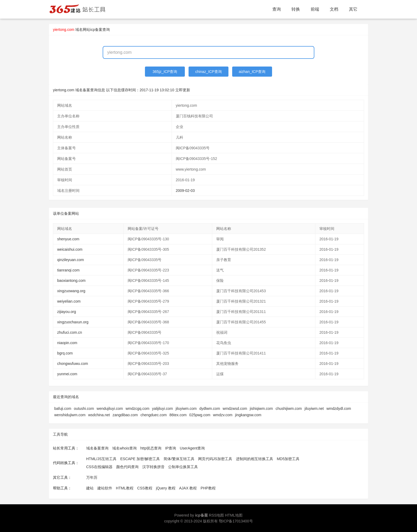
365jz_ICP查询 (165, 72)
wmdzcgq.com (137, 409)
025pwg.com (200, 415)
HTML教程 (125, 488)
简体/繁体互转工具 (179, 459)
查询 (277, 9)
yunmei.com (67, 374)
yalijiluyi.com (163, 409)
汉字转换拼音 (153, 467)
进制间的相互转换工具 (255, 459)
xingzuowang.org (71, 291)
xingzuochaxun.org (73, 322)
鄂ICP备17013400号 (236, 521)
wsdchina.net (99, 415)
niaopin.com (67, 343)
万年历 (92, 477)
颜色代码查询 (127, 467)
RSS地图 (217, 515)
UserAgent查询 (192, 448)
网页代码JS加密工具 (215, 459)
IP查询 (171, 448)
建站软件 (105, 488)
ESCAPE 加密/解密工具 (140, 459)
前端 (315, 9)
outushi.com (84, 409)
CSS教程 (145, 488)
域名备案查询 (97, 448)
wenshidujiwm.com (70, 415)
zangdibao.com (125, 415)
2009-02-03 (185, 191)
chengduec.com (154, 415)
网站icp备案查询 (96, 30)
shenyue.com (68, 239)
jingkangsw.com (248, 415)
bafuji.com (63, 409)
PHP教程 (208, 488)
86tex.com (178, 415)
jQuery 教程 (166, 488)
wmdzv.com (223, 415)
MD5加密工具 (288, 459)
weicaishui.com (70, 249)
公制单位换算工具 (183, 467)
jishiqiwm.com (261, 409)
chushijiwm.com (289, 409)
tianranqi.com (68, 270)
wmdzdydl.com (339, 409)
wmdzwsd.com (235, 409)
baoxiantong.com (71, 281)
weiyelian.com (69, 301)
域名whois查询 (124, 448)
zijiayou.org (67, 312)
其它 (353, 9)
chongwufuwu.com (73, 364)
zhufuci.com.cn (70, 332)
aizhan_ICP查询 (252, 72)
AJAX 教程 (188, 488)
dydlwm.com (210, 409)
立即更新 (183, 90)
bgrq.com (65, 353)
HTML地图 (234, 515)
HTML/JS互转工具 (101, 459)
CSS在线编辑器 (99, 467)
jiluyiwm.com (186, 409)
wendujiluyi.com (110, 409)
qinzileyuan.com (70, 260)
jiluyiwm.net (314, 409)
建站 (90, 488)
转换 (296, 9)
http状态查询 (151, 448)
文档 (334, 9)
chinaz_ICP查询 (208, 72)
